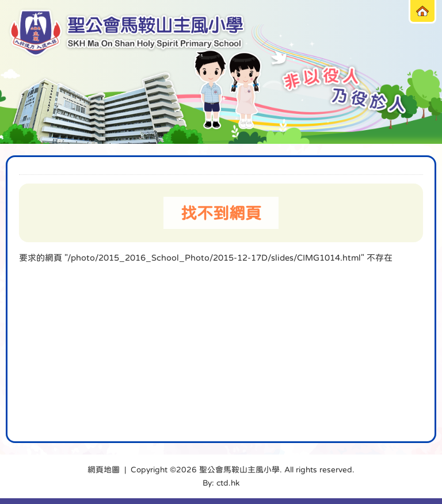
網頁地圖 (104, 469)
